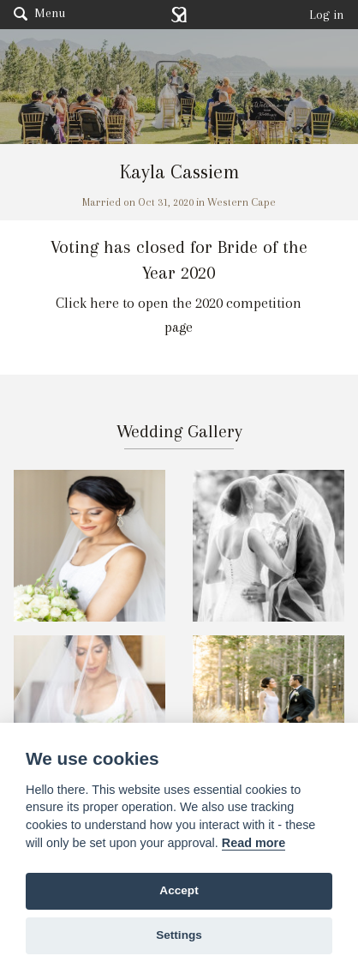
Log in (327, 15)
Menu (39, 13)
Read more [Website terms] (254, 843)
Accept (179, 890)
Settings (179, 935)
